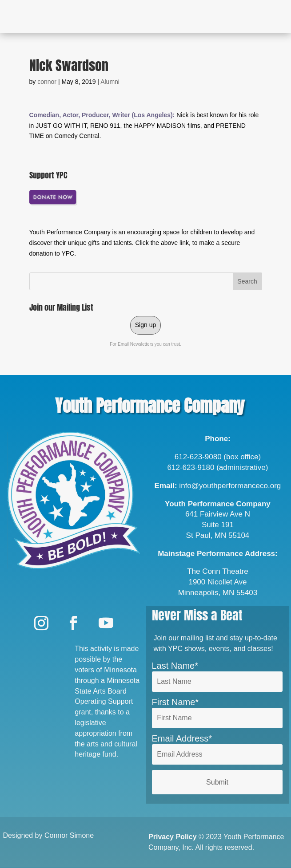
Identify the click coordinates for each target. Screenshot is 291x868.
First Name (174, 702)
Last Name (173, 666)
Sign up (145, 325)
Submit (217, 782)
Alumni (110, 82)
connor (47, 82)
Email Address (180, 738)
